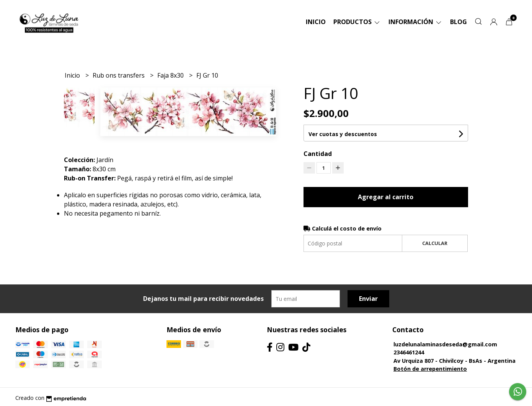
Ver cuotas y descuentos (343, 134)
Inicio (316, 22)
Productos (357, 22)
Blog (459, 22)
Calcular (435, 243)
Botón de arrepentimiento (430, 369)
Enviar (368, 299)
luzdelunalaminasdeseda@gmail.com (445, 344)
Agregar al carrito (386, 197)
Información (415, 22)
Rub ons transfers (119, 75)
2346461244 (409, 352)
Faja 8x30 (171, 75)
